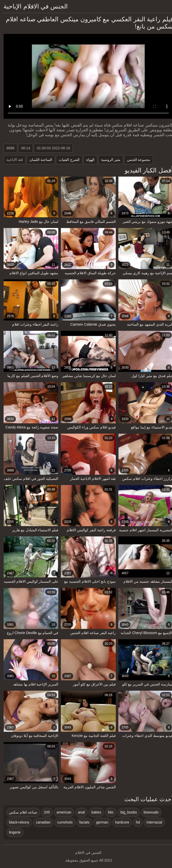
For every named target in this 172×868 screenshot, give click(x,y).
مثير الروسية (108, 160)
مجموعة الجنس (136, 160)
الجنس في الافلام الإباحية (33, 6)
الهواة (88, 160)
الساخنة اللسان (39, 160)
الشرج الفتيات (67, 160)
